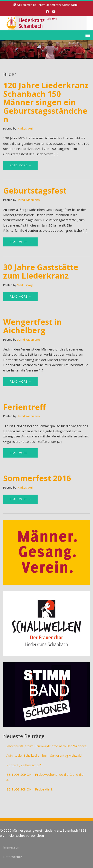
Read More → (20, 165)
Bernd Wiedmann (28, 200)
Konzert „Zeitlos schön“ (24, 765)
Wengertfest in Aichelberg (33, 326)
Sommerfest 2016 (37, 478)
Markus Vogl (25, 128)
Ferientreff (24, 407)
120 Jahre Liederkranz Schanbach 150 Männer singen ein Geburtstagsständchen (46, 102)
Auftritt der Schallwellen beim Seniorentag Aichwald (44, 755)
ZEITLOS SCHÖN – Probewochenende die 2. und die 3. (45, 777)
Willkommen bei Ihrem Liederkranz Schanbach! (47, 5)
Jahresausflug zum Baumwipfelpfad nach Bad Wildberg (46, 746)
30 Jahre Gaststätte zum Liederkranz (41, 271)
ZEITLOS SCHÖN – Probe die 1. (30, 789)
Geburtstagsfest (35, 191)
